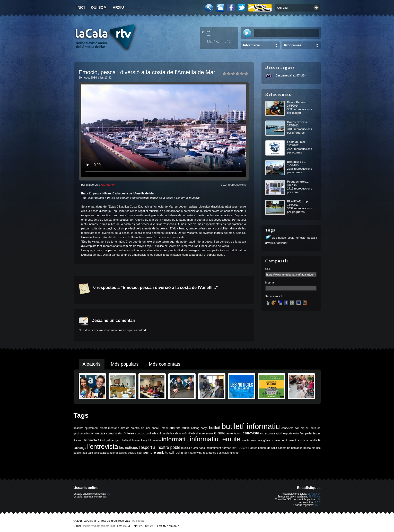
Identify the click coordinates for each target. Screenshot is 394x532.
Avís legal (138, 521)
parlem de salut (268, 448)
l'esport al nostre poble (160, 447)
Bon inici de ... (297, 162)
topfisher (282, 243)
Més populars (125, 364)
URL (268, 269)
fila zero (78, 440)
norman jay (229, 448)
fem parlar (306, 433)
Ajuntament (109, 185)
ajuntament (91, 428)
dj (197, 433)
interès (246, 440)
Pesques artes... (298, 182)
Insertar (270, 282)
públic (77, 453)
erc (262, 433)
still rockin (176, 453)
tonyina (188, 453)
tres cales (223, 453)
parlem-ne (284, 448)
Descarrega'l (284, 75)
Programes (293, 45)
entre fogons (234, 433)
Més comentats (165, 364)
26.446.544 (314, 494)
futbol (101, 440)
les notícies (128, 448)
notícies (243, 448)
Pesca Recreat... (298, 102)
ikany (144, 440)
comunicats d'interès (120, 433)
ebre (202, 433)
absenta (78, 428)
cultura (161, 433)
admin (296, 192)
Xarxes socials (274, 296)
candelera (287, 428)
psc (318, 448)
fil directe (91, 440)
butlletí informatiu (251, 426)
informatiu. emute (215, 439)
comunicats (97, 433)
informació (154, 440)
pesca (307, 448)
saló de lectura (97, 453)
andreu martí (160, 428)
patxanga (297, 448)
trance (212, 453)
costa (291, 238)
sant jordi (112, 453)
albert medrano (109, 428)
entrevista (251, 433)
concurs (140, 433)
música (186, 448)
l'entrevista (102, 447)
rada (84, 453)
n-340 (194, 448)
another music (180, 428)
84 (109, 494)
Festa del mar (296, 142)
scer (140, 453)
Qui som (99, 7)
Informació (252, 45)
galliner (110, 440)
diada (192, 433)
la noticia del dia (307, 440)
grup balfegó (123, 440)
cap (297, 428)
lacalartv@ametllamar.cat (99, 526)
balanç (195, 428)
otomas (297, 152)
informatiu (175, 439)
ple (313, 448)
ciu (308, 428)
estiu (296, 433)
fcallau (296, 113)
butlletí (214, 428)
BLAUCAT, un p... (299, 201)
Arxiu (118, 7)
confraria (151, 433)
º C (206, 33)
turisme (234, 453)
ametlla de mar (141, 428)
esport (278, 433)
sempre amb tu (156, 452)
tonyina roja (201, 453)
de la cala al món (177, 433)
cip (303, 428)
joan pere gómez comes (266, 440)
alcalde (125, 428)
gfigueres (298, 133)
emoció (301, 238)
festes (317, 433)
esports (288, 433)
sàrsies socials (128, 453)
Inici (81, 7)
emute (220, 433)
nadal (202, 448)
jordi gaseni (289, 440)
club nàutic (279, 238)
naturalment (214, 448)
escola (269, 433)
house (136, 440)
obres (254, 448)
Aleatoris (92, 364)
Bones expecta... (298, 122)
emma (209, 433)
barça (204, 428)
